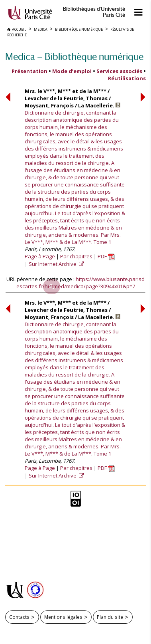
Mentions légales (63, 617)
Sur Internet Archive (53, 264)
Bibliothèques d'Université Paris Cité (94, 12)
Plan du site (110, 617)
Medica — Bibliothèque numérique (74, 56)
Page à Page (40, 256)
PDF (106, 256)
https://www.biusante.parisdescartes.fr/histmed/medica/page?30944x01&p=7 (81, 283)
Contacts (19, 617)
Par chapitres (76, 256)
